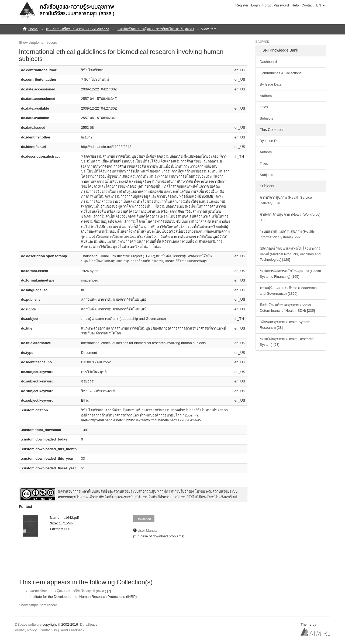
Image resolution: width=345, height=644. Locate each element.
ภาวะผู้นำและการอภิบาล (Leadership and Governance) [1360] (288, 291)
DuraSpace (89, 624)
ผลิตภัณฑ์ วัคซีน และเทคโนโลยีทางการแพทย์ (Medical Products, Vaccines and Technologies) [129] (290, 254)
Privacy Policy (26, 630)
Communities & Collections (281, 73)
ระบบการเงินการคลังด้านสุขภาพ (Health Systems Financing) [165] (291, 274)
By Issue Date (271, 84)
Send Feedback (72, 630)
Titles (264, 107)
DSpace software (28, 624)
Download (144, 519)
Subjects (267, 118)
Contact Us (48, 630)
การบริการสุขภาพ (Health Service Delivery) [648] (286, 200)
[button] (320, 5)
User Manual (147, 531)
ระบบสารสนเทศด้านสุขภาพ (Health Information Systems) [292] (287, 234)
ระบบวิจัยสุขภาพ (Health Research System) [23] (287, 342)
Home (33, 29)
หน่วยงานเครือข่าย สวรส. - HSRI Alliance (77, 29)
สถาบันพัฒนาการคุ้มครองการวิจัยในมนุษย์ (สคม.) (156, 29)
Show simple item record (38, 43)
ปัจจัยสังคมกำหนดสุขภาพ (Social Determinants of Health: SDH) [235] (287, 308)
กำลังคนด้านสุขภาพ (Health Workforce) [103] (290, 217)
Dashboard (268, 62)
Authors (266, 96)
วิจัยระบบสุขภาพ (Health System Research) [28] (285, 325)
